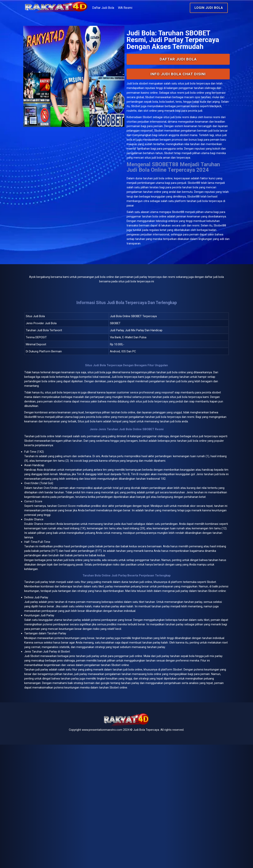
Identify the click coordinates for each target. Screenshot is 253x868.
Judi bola (133, 104)
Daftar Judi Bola (125, 8)
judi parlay (56, 674)
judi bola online (165, 231)
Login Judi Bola (194, 8)
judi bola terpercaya (80, 458)
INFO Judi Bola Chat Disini (171, 94)
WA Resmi (147, 8)
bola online (62, 509)
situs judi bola (176, 148)
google (72, 803)
